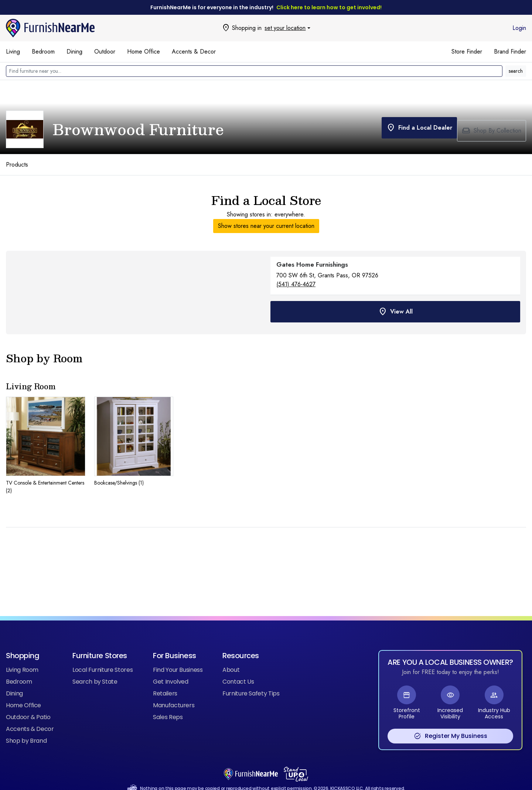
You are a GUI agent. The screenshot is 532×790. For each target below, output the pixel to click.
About (231, 658)
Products (17, 165)
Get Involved (171, 670)
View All (395, 309)
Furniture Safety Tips (251, 682)
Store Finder (467, 52)
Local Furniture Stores (103, 658)
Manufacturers (174, 693)
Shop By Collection (492, 131)
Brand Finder (510, 52)
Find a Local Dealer (413, 131)
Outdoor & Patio (28, 705)
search (516, 71)
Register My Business (451, 724)
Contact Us (238, 670)
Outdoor (105, 52)
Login (519, 28)
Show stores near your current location (266, 226)
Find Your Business (178, 658)
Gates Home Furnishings (312, 264)
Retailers (165, 682)
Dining (74, 52)
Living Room (22, 658)
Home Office (144, 52)
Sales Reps (168, 705)
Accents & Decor (194, 52)
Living (13, 52)
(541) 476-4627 (296, 284)
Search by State (95, 670)
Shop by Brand (26, 729)
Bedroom (43, 52)
